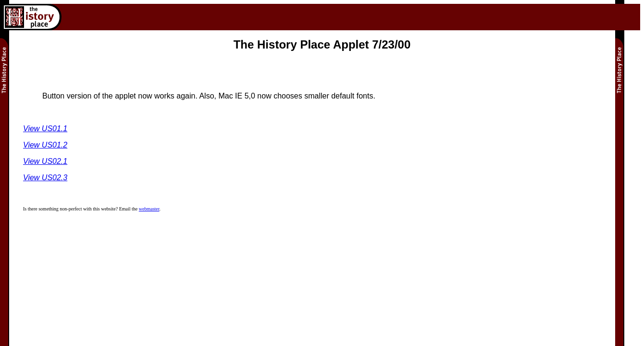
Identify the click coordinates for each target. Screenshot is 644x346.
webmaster (149, 209)
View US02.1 (45, 161)
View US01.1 (45, 129)
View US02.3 (45, 178)
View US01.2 (45, 145)
